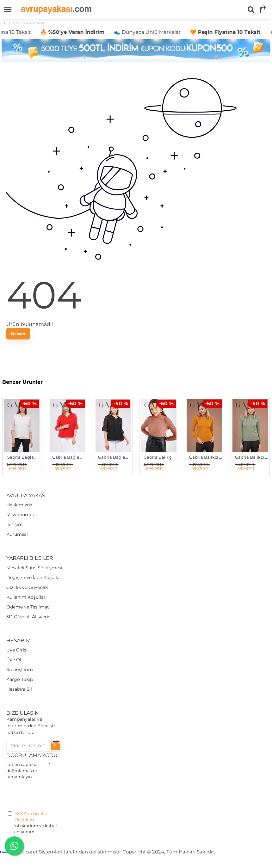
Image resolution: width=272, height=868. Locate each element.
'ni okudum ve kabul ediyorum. (34, 822)
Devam (18, 334)
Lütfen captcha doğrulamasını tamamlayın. (22, 770)
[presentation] (54, 794)
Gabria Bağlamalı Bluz (23, 457)
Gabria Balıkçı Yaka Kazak (160, 457)
